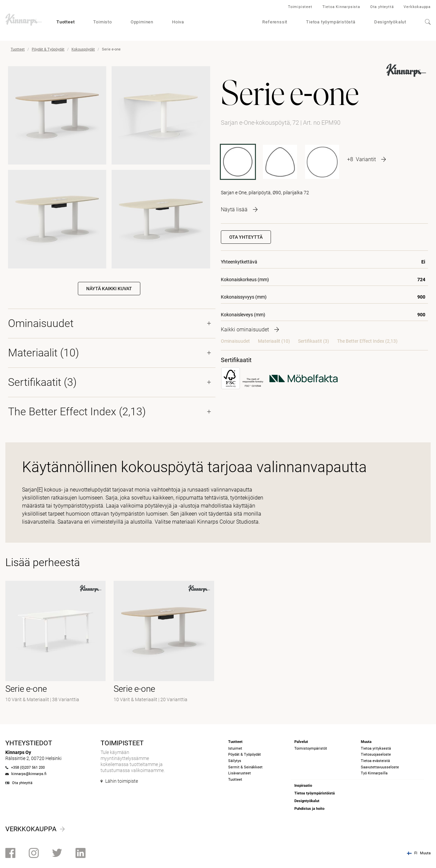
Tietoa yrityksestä (376, 748)
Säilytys (235, 761)
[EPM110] (322, 162)
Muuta (425, 853)
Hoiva (178, 22)
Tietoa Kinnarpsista (341, 7)
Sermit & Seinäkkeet (245, 767)
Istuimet (235, 748)
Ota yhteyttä (382, 7)
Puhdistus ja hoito (309, 809)
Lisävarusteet (240, 773)
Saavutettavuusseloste (380, 767)
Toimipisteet (300, 7)
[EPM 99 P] (280, 162)
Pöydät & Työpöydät (48, 49)
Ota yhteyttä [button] (246, 237)
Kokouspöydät (83, 49)
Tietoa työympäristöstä (331, 22)
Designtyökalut (390, 22)
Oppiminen (142, 22)
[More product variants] (367, 159)
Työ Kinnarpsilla (374, 773)
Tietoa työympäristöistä (315, 793)
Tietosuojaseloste (376, 754)
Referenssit (275, 22)
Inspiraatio (303, 786)
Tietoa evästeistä (375, 761)
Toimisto (102, 22)
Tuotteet (65, 22)
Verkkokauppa (417, 7)
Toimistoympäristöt (311, 748)
